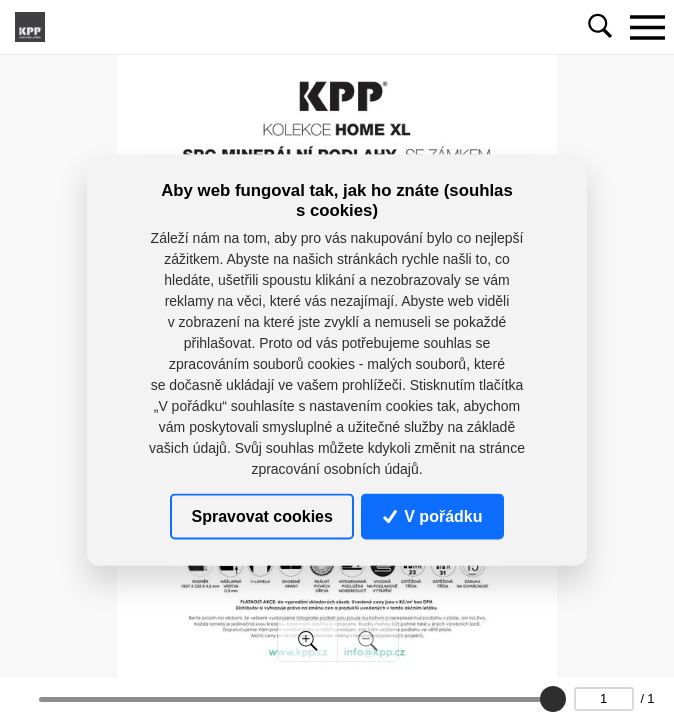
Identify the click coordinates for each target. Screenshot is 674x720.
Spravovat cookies (262, 515)
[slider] (552, 699)
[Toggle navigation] (647, 27)
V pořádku (433, 515)
